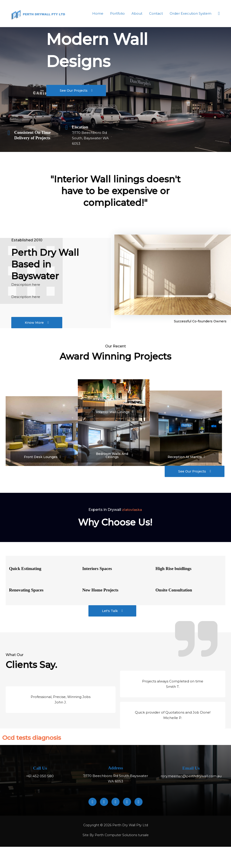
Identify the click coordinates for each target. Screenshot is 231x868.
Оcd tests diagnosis (47, 741)
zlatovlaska (132, 514)
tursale (145, 840)
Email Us (191, 773)
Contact (156, 13)
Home (98, 13)
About (137, 13)
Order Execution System (191, 13)
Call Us (40, 773)
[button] (219, 14)
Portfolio (117, 13)
